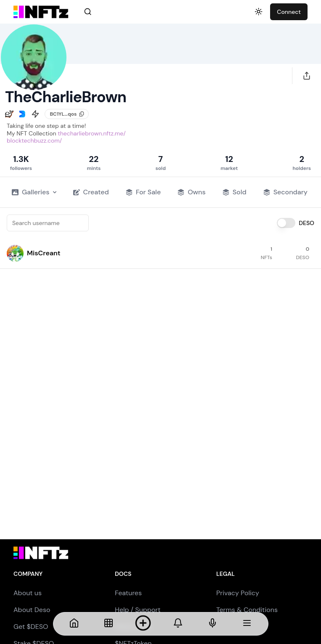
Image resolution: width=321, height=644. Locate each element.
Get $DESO (31, 627)
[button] (15, 253)
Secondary (285, 192)
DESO (306, 223)
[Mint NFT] (143, 624)
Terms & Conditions (247, 610)
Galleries (34, 192)
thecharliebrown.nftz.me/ (92, 133)
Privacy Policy (238, 593)
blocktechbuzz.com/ (34, 140)
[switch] (286, 223)
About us (28, 593)
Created (91, 192)
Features (128, 593)
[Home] (74, 624)
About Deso (32, 610)
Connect (289, 12)
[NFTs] (109, 624)
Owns (192, 192)
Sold (235, 192)
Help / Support (138, 610)
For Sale (143, 192)
